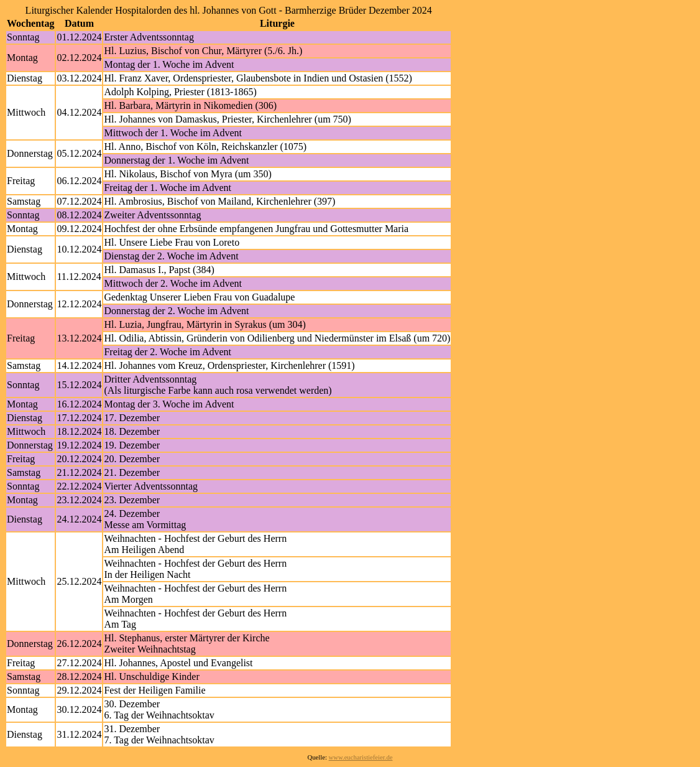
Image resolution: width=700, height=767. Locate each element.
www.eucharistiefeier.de (361, 757)
